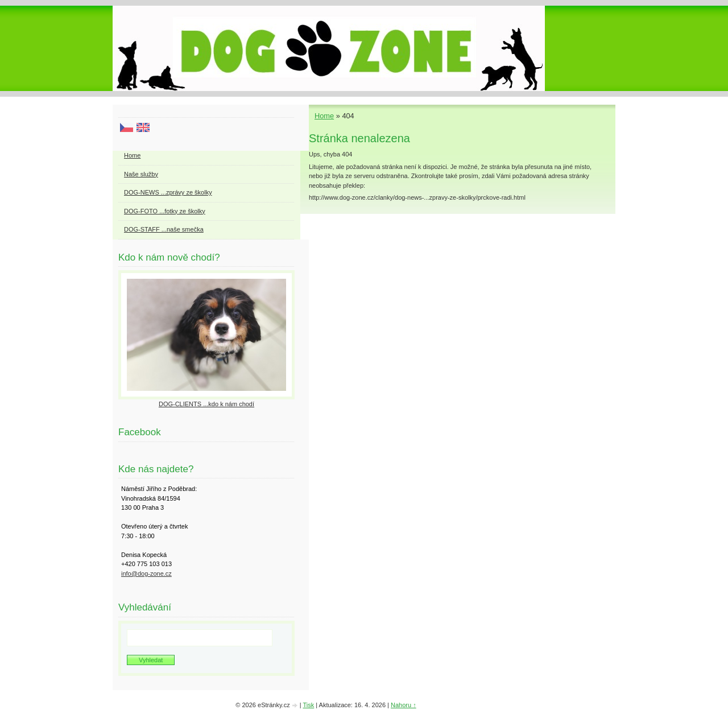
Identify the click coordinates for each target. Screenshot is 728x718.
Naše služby (141, 174)
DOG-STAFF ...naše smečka (164, 229)
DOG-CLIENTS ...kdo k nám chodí (206, 404)
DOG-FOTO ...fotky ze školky (165, 211)
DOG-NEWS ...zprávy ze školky (168, 192)
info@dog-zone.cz (146, 573)
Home (324, 116)
